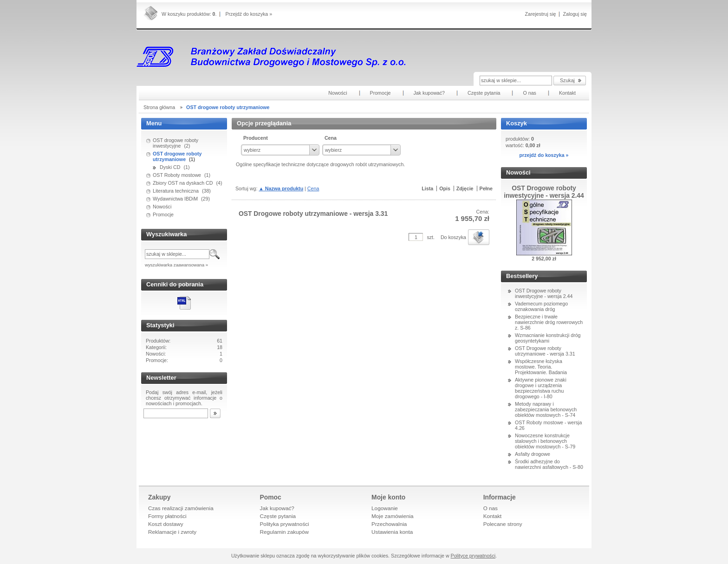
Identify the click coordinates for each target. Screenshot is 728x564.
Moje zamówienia (393, 516)
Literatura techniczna (176, 191)
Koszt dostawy (166, 524)
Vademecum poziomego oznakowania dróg (541, 306)
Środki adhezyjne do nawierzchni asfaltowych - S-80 (549, 464)
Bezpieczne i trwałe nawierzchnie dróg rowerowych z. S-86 (549, 322)
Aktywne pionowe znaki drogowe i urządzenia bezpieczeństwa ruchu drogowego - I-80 (541, 388)
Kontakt (493, 516)
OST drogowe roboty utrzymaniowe (177, 156)
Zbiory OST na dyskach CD (183, 183)
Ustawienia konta (392, 532)
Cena (313, 188)
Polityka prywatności (285, 524)
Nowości (162, 207)
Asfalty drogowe (533, 454)
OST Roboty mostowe (177, 175)
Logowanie (385, 508)
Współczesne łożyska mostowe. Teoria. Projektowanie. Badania (541, 367)
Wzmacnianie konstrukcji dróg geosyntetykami (548, 338)
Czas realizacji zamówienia (181, 508)
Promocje (163, 214)
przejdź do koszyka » (544, 155)
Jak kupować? (277, 508)
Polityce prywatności (473, 556)
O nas (491, 508)
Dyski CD (170, 167)
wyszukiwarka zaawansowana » (176, 265)
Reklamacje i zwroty (172, 532)
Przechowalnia (389, 524)
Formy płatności (167, 516)
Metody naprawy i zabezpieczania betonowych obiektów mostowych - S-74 (546, 409)
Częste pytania (278, 516)
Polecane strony (503, 524)
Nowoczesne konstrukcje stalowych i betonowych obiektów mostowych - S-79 (545, 441)
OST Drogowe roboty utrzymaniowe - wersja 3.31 (545, 351)
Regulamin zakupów (285, 532)
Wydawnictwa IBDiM (175, 199)
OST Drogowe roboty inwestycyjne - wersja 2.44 (544, 293)
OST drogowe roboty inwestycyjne (175, 143)
